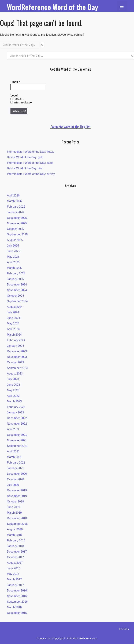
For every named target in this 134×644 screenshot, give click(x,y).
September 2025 (17, 234)
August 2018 (15, 529)
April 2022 (13, 429)
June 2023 (14, 385)
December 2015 (17, 613)
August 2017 (15, 563)
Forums (124, 629)
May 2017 (13, 574)
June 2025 (14, 251)
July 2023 (13, 379)
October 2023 (15, 362)
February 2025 (16, 273)
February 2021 (16, 463)
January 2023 (15, 412)
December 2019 (17, 490)
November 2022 (17, 424)
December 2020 (17, 474)
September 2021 (17, 446)
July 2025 (13, 246)
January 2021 (15, 468)
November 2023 (17, 357)
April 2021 (13, 451)
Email (15, 82)
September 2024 (17, 301)
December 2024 (17, 285)
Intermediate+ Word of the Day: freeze (31, 152)
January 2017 (15, 585)
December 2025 (17, 218)
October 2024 (15, 296)
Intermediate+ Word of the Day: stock (30, 163)
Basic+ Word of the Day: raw (25, 168)
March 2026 (14, 201)
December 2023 (17, 351)
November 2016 (17, 596)
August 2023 (15, 374)
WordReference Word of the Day (53, 7)
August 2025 (15, 240)
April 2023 (13, 396)
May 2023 (13, 390)
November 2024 (17, 290)
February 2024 (16, 340)
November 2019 (17, 496)
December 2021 (17, 435)
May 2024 (13, 323)
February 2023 (16, 407)
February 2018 (16, 540)
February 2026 (16, 207)
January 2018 (15, 546)
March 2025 (14, 268)
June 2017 (14, 568)
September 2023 (17, 368)
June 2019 (14, 507)
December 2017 (17, 552)
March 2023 (14, 401)
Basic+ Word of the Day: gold (25, 157)
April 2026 (13, 196)
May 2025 (13, 257)
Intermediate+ (21, 102)
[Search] (42, 45)
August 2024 (15, 307)
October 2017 (15, 557)
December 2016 (17, 591)
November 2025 (17, 223)
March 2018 (14, 535)
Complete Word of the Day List (70, 127)
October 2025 (15, 229)
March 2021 (14, 457)
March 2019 (14, 513)
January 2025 (15, 279)
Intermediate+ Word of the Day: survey (31, 174)
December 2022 (17, 418)
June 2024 (14, 318)
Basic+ (16, 99)
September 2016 (17, 602)
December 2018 (17, 518)
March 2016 (14, 607)
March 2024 (14, 335)
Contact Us (43, 638)
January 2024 (15, 346)
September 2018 (17, 524)
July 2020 (13, 485)
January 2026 (15, 212)
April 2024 (13, 329)
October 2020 (15, 479)
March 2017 (14, 579)
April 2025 (13, 262)
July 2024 (13, 312)
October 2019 (15, 502)
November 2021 (17, 440)
